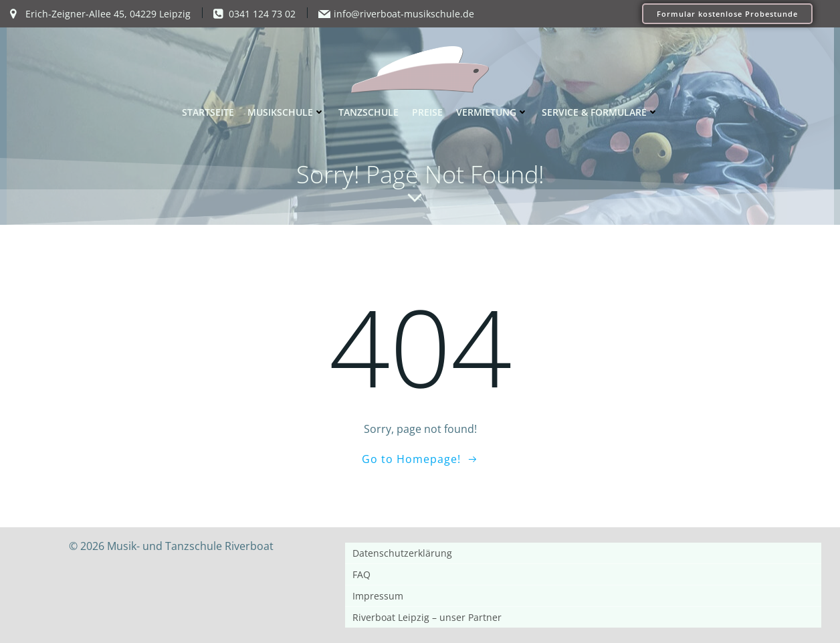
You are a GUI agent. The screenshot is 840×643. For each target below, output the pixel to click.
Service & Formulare (600, 112)
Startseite (208, 112)
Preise (427, 112)
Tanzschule (369, 112)
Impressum (378, 596)
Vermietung (492, 112)
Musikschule (286, 112)
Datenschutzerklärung (402, 553)
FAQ (361, 574)
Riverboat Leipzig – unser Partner (427, 617)
